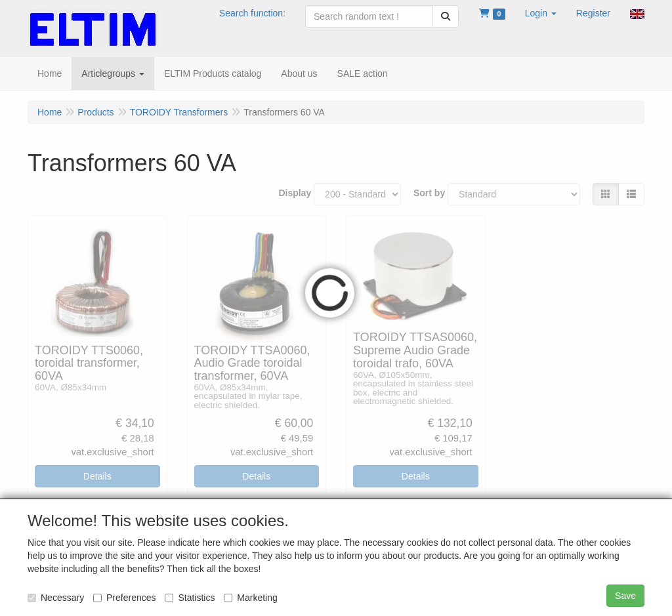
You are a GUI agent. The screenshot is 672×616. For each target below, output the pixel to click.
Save (625, 596)
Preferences (124, 598)
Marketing (250, 598)
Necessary (56, 598)
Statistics (190, 598)
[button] (541, 13)
